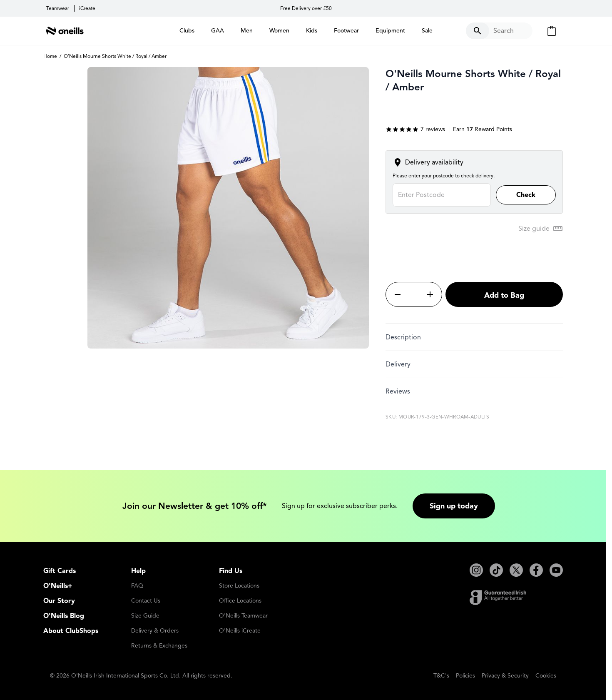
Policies (465, 676)
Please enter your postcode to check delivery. (444, 176)
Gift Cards (60, 571)
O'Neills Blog (64, 616)
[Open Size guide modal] (541, 229)
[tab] (474, 337)
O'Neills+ (58, 586)
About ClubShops (71, 631)
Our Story (59, 601)
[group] (415, 130)
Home (50, 56)
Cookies (546, 676)
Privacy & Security (505, 676)
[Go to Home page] (65, 31)
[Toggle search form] (499, 31)
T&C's (441, 676)
